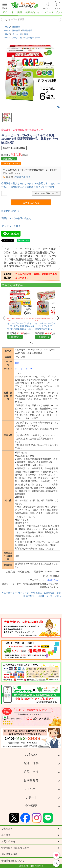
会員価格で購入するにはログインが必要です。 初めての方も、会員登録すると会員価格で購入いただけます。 (31, 185)
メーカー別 (17, 34)
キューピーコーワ (32, 38)
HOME (7, 27)
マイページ (31, 789)
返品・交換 (31, 772)
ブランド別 (17, 38)
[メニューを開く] (5, 5)
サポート (31, 797)
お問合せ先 (31, 780)
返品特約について (11, 211)
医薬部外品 (27, 31)
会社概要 (31, 806)
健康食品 (16, 27)
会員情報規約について (13, 861)
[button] (4, 318)
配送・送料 (31, 763)
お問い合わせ (8, 841)
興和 (26, 34)
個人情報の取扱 (9, 854)
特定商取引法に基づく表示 (15, 848)
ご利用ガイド (8, 829)
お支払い (31, 755)
